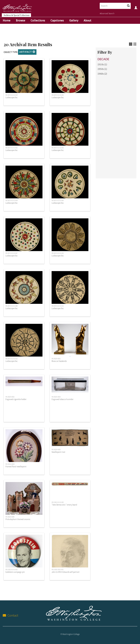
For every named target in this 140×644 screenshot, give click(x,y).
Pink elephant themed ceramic (18, 519)
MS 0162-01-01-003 (11, 570)
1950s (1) (102, 69)
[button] (34, 52)
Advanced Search (107, 13)
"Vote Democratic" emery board (64, 505)
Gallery (74, 20)
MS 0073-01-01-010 (58, 253)
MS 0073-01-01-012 (11, 359)
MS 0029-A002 (10, 397)
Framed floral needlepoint (16, 467)
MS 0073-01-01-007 (11, 253)
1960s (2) (102, 74)
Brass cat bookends (59, 361)
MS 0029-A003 (56, 397)
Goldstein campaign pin (15, 572)
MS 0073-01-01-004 (11, 201)
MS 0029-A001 (56, 359)
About (87, 20)
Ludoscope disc (12, 97)
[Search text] (112, 6)
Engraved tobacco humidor (63, 399)
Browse (21, 20)
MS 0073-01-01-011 (58, 306)
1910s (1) (102, 64)
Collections (38, 20)
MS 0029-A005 (56, 450)
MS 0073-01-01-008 (11, 306)
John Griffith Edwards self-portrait (66, 572)
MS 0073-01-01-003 (58, 148)
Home (7, 20)
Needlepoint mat (58, 452)
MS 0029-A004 (10, 464)
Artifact (27, 52)
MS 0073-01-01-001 (58, 95)
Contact (10, 615)
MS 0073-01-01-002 (11, 148)
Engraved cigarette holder (16, 399)
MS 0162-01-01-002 (58, 502)
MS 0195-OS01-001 (58, 570)
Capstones (57, 20)
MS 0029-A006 (10, 517)
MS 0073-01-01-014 (11, 95)
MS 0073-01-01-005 (58, 201)
